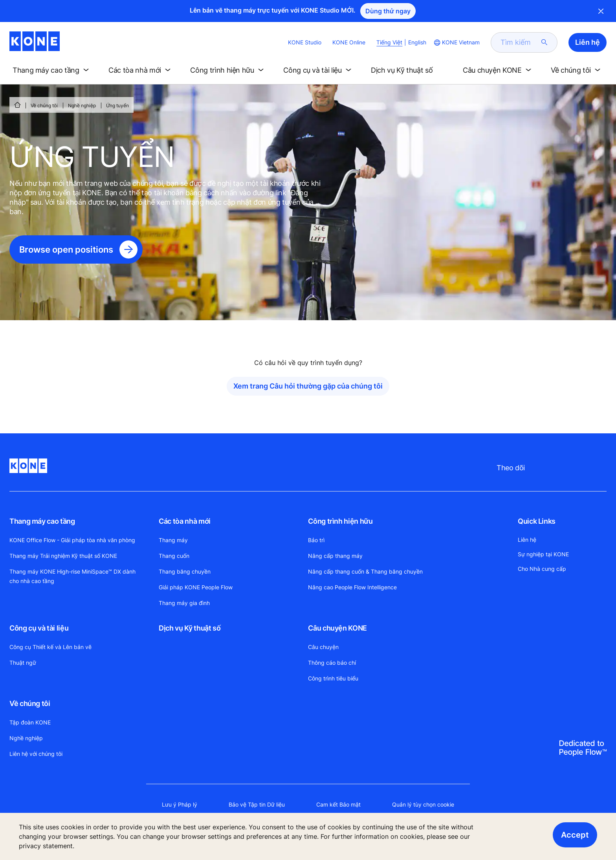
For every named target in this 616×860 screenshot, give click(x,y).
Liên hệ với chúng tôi (36, 754)
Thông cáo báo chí (332, 663)
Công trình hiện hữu (340, 521)
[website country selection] (456, 42)
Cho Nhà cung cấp (542, 569)
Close (601, 11)
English (417, 42)
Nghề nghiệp (82, 105)
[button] (52, 70)
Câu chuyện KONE (337, 628)
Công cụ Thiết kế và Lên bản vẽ (50, 647)
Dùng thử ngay (388, 11)
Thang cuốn (174, 556)
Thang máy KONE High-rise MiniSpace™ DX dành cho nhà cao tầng (72, 576)
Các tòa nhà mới (185, 521)
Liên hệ (527, 540)
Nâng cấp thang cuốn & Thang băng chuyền (365, 571)
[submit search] (544, 42)
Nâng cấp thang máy (335, 556)
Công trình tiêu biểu (333, 678)
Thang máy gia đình (184, 603)
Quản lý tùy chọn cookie (423, 804)
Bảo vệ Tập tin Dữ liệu (257, 804)
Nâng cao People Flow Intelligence (352, 587)
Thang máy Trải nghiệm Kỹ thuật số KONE (63, 556)
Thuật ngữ (23, 663)
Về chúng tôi (44, 105)
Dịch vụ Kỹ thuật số (190, 628)
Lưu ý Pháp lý (180, 804)
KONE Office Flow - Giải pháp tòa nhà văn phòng (72, 540)
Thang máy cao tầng (42, 521)
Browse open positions (66, 249)
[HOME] (17, 105)
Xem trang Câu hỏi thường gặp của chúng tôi (308, 386)
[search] (519, 42)
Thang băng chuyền (185, 571)
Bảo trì (316, 540)
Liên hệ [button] (588, 42)
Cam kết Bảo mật (338, 804)
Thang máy (173, 540)
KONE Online (349, 42)
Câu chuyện (323, 647)
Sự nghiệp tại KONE (543, 554)
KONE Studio (305, 42)
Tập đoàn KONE (30, 722)
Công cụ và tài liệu (39, 628)
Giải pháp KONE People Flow (196, 587)
